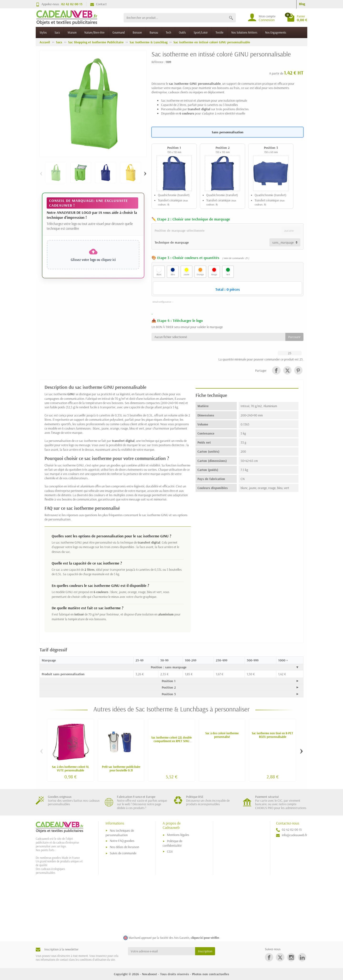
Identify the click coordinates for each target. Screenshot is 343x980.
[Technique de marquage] (285, 242)
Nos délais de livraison (124, 847)
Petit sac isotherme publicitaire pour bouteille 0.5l (121, 768)
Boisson (137, 32)
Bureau (154, 32)
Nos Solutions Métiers (244, 32)
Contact (98, 4)
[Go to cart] (297, 18)
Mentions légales (178, 835)
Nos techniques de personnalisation (120, 833)
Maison (72, 32)
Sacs (57, 32)
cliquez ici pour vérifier (205, 938)
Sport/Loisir (201, 32)
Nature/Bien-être (94, 32)
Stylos (43, 32)
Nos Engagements (276, 32)
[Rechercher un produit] (175, 18)
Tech (168, 32)
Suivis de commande (123, 853)
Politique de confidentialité (172, 843)
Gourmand (119, 32)
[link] (276, 370)
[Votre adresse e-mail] (162, 951)
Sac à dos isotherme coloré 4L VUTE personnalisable (71, 768)
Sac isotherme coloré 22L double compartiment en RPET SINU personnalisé (171, 741)
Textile (219, 32)
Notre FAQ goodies (122, 841)
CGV (170, 851)
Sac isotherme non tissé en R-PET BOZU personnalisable (272, 735)
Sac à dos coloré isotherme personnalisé (222, 735)
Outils (182, 32)
